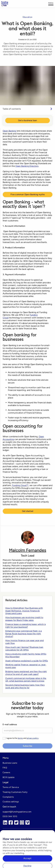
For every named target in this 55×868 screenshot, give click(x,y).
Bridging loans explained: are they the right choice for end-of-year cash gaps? (26, 673)
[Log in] (51, 4)
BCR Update (9, 777)
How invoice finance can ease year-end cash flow (25, 642)
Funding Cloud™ (20, 485)
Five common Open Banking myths (28, 194)
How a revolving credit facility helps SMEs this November (26, 655)
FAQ (5, 768)
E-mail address (10, 724)
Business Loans (10, 763)
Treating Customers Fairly (15, 792)
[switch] (28, 109)
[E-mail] (28, 731)
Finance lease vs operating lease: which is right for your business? (26, 626)
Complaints (8, 797)
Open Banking (10, 131)
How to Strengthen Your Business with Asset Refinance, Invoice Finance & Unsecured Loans (24, 611)
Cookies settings (11, 802)
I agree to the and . (22, 738)
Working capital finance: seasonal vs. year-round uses (26, 666)
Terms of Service (11, 787)
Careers (6, 772)
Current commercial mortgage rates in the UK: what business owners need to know (26, 680)
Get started (28, 511)
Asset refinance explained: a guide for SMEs (27, 661)
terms (20, 738)
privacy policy (33, 738)
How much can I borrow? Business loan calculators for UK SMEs (24, 649)
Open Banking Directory (27, 166)
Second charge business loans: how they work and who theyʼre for (25, 686)
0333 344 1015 (10, 816)
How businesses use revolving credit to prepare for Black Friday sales (24, 619)
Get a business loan (28, 120)
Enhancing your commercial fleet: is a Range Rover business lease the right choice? (24, 634)
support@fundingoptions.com (17, 812)
